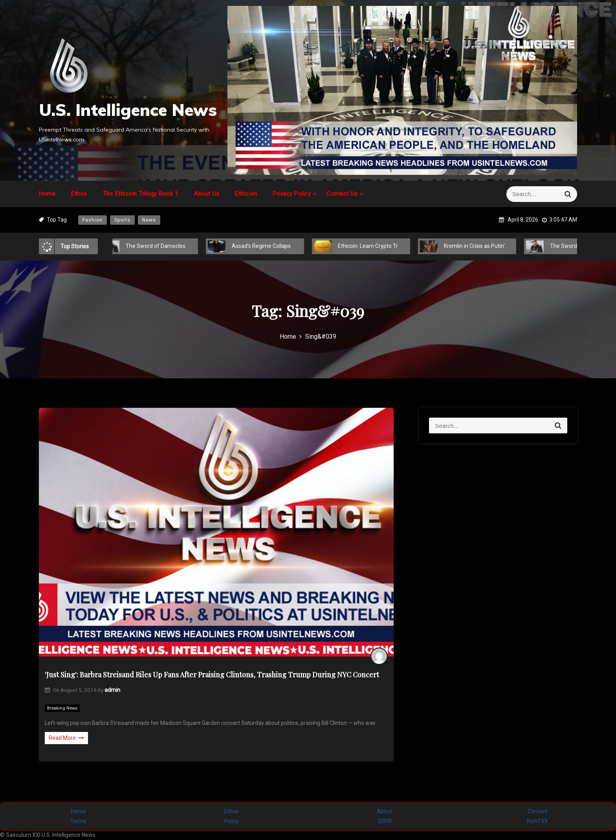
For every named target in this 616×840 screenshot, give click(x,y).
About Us (206, 194)
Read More (66, 738)
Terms (78, 821)
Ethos (79, 194)
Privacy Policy (292, 194)
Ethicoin (246, 194)
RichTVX (537, 821)
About (384, 811)
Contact (537, 811)
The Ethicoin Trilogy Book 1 (141, 194)
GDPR (385, 821)
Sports (122, 220)
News (149, 220)
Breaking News (62, 708)
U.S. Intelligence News (128, 110)
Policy (232, 821)
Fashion (93, 220)
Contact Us (342, 194)
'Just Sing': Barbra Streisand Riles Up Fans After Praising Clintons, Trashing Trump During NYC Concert (212, 675)
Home (47, 194)
